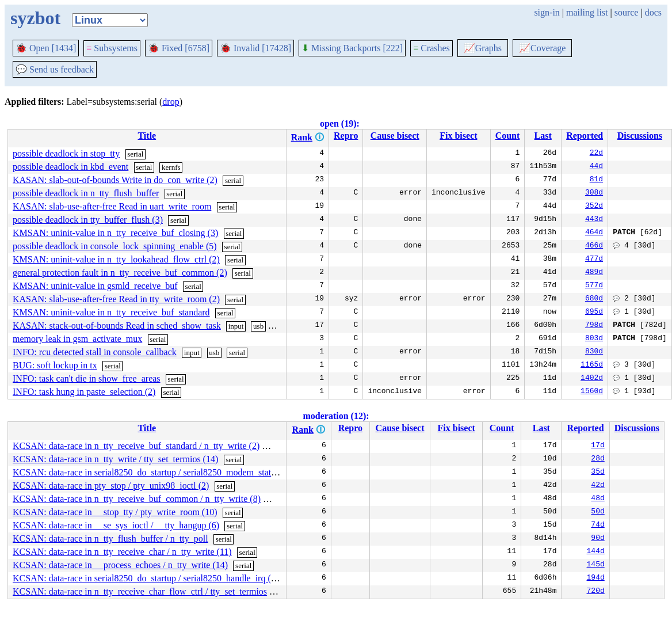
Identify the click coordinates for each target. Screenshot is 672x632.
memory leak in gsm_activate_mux (77, 339)
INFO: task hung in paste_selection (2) (84, 392)
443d (594, 220)
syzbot (35, 18)
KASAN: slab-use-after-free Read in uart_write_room (112, 206)
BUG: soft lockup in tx (55, 365)
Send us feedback (55, 69)
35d (597, 473)
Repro (346, 136)
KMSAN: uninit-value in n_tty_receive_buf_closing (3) (115, 233)
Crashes (432, 48)
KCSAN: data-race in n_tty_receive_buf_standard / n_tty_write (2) (136, 446)
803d (594, 339)
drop (171, 102)
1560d (592, 392)
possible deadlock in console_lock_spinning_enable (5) (115, 246)
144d (596, 552)
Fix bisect (458, 136)
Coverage (542, 48)
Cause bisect (395, 136)
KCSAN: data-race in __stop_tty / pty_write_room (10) (115, 512)
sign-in (547, 12)
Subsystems (112, 48)
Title (147, 136)
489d (594, 273)
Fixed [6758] (179, 48)
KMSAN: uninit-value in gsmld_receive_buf (95, 286)
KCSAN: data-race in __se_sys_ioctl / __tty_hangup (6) (116, 525)
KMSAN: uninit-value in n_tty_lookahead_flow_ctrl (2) (116, 259)
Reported (585, 136)
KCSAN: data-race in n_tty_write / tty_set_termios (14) (115, 459)
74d (597, 526)
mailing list (587, 12)
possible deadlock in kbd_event (70, 167)
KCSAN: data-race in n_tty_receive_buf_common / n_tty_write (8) (137, 499)
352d (594, 207)
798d (594, 326)
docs (653, 12)
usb (258, 326)
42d (597, 486)
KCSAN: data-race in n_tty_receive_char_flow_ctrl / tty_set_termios (140, 591)
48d (597, 499)
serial (135, 154)
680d (594, 299)
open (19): (340, 123)
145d (596, 565)
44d (596, 167)
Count (508, 136)
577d (594, 286)
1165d (592, 366)
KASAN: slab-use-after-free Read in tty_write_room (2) (116, 299)
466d (594, 246)
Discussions (640, 136)
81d (596, 180)
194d (596, 578)
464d (594, 233)
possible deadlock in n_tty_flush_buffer (86, 193)
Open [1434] (46, 48)
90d (597, 539)
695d (594, 313)
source (627, 12)
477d (594, 260)
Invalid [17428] (255, 48)
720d (596, 592)
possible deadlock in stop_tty (66, 153)
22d (596, 154)
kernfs (171, 167)
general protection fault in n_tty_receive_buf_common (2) (120, 273)
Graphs (483, 48)
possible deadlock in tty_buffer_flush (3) (88, 220)
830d (594, 352)
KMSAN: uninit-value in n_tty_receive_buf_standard (111, 312)
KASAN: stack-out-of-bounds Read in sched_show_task (117, 325)
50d (597, 512)
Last (543, 136)
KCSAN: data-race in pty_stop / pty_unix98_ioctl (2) (111, 486)
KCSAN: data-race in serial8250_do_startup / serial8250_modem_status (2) (152, 472)
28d (597, 459)
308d (594, 193)
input (236, 326)
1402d (592, 379)
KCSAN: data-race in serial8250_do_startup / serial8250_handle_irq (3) (146, 578)
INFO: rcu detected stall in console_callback (95, 352)
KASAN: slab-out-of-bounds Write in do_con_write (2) (115, 180)
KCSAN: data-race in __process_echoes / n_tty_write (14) (120, 565)
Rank (302, 137)
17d (597, 446)
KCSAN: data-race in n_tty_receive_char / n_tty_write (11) (122, 552)
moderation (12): (336, 416)
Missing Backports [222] (352, 48)
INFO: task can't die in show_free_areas (87, 378)
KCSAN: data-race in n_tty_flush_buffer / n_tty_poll (110, 538)
